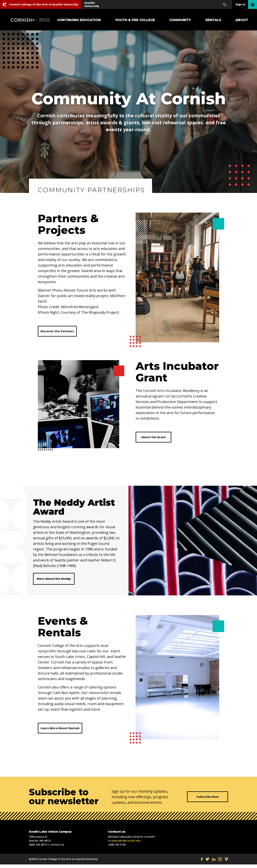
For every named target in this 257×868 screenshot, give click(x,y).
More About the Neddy (54, 580)
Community (180, 20)
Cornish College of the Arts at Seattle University (44, 4)
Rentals (213, 20)
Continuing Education (79, 20)
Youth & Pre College (135, 20)
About (242, 20)
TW (207, 863)
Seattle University (92, 4)
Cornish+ (32, 20)
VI (226, 863)
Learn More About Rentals (60, 732)
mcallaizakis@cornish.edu (124, 844)
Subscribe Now (208, 800)
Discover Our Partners (57, 331)
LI (214, 863)
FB (202, 863)
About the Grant (153, 437)
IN (220, 863)
